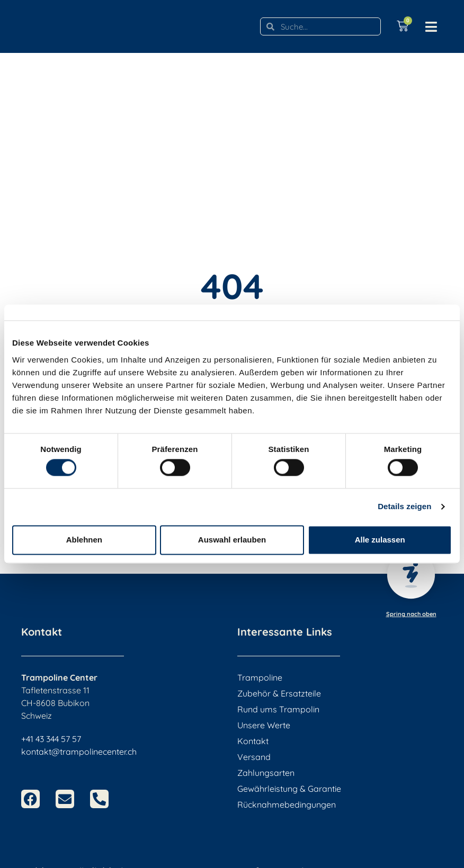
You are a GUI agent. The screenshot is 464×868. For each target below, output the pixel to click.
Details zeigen (404, 507)
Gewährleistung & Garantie (289, 789)
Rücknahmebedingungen (287, 804)
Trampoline (260, 677)
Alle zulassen (380, 540)
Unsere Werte (264, 725)
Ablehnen (84, 540)
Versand (254, 757)
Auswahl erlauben (232, 540)
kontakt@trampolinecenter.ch (79, 752)
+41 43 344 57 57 (51, 739)
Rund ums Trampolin (278, 709)
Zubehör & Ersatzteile (279, 693)
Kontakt (253, 741)
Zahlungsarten (266, 773)
